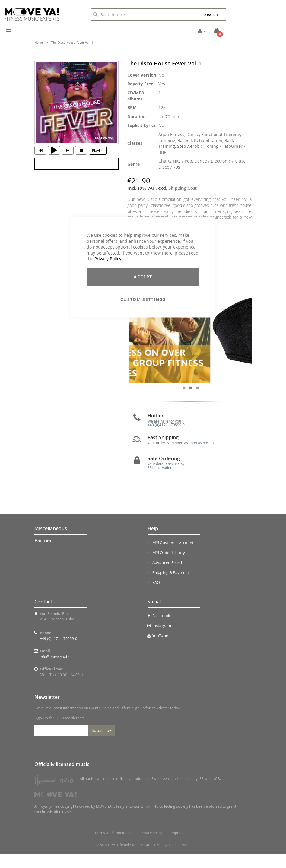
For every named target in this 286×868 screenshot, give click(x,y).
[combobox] (143, 14)
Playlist (98, 150)
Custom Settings (143, 299)
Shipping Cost (183, 188)
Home (39, 43)
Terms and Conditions (113, 846)
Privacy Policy (108, 259)
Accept (143, 276)
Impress (177, 846)
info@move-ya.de (55, 670)
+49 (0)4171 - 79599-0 (59, 652)
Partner (43, 554)
